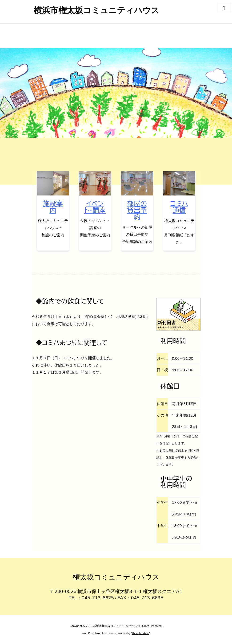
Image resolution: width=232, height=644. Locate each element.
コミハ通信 (179, 207)
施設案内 (53, 207)
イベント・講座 (95, 207)
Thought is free (140, 633)
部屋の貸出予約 (137, 210)
